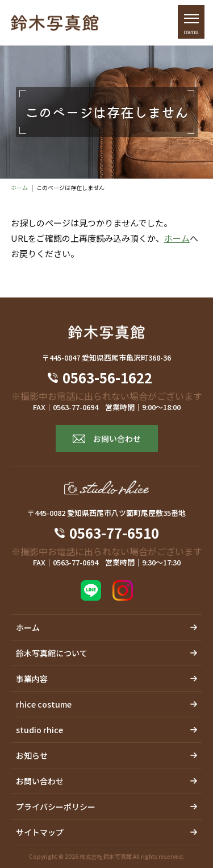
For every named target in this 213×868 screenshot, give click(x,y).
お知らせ (32, 755)
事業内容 (32, 679)
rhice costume (44, 704)
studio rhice (39, 730)
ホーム (19, 187)
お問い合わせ (117, 439)
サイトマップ (40, 832)
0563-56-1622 (114, 378)
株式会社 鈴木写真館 (106, 856)
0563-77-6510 (114, 533)
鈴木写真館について (52, 653)
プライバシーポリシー (56, 807)
